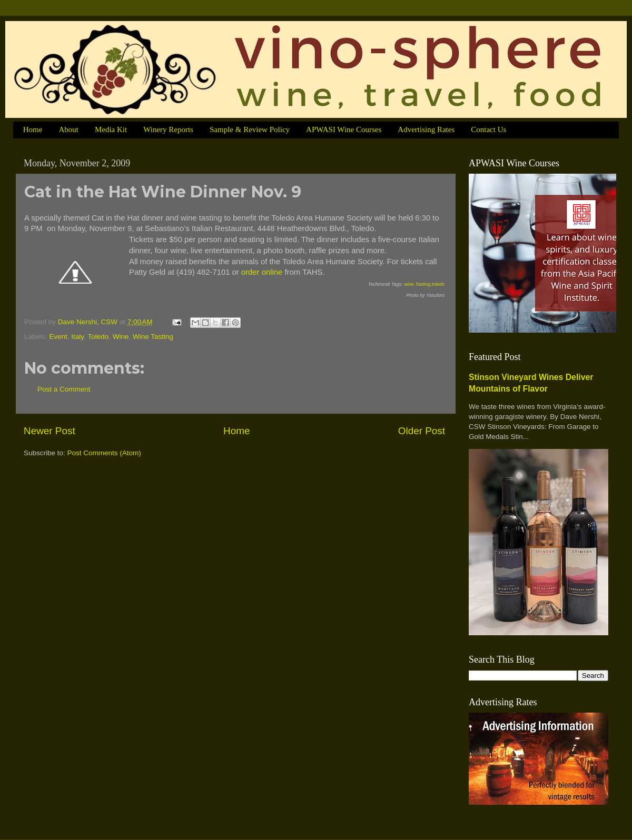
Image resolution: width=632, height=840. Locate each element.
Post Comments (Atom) (104, 453)
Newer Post (50, 431)
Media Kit (111, 129)
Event (58, 337)
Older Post (422, 431)
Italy (77, 337)
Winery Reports (168, 129)
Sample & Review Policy (250, 129)
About (68, 129)
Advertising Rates (426, 129)
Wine (121, 337)
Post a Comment (64, 389)
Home (33, 129)
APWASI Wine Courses (344, 129)
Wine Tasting (153, 337)
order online (262, 272)
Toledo (98, 337)
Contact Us (488, 129)
